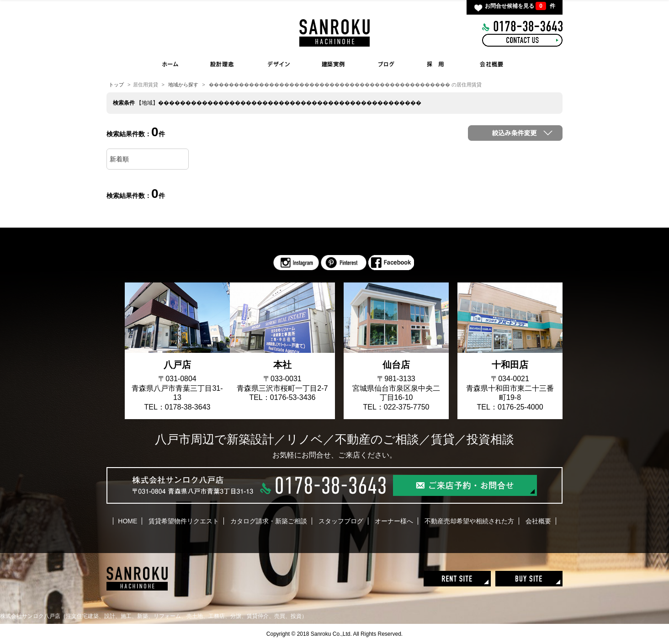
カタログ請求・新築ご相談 (269, 521)
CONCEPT (222, 64)
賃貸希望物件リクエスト (184, 521)
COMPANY (492, 64)
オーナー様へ (394, 521)
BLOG (386, 64)
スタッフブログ (341, 521)
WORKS (336, 64)
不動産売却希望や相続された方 (469, 521)
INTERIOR (279, 64)
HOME (170, 64)
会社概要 (538, 521)
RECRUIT (435, 64)
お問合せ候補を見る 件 (520, 6)
